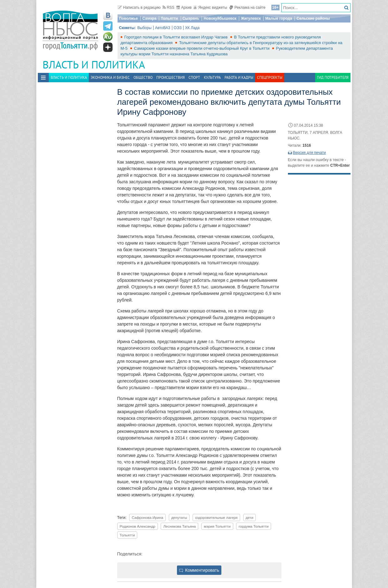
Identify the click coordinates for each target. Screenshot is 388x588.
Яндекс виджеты (210, 8)
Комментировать (199, 570)
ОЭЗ (178, 28)
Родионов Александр (138, 526)
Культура (212, 77)
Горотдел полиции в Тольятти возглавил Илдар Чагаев (177, 37)
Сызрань (191, 18)
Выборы (144, 28)
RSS (169, 8)
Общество (143, 77)
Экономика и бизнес (110, 77)
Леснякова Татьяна (179, 526)
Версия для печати (309, 153)
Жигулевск (251, 18)
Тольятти (169, 18)
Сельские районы (313, 18)
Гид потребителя (333, 77)
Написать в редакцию (139, 8)
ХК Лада (192, 28)
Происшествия (171, 77)
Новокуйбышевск (220, 18)
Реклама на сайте (247, 8)
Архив (184, 8)
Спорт (194, 77)
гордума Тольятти (254, 526)
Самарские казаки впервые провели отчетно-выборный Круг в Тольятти (202, 48)
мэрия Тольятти (217, 526)
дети (250, 517)
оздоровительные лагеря (216, 517)
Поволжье (128, 18)
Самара (149, 18)
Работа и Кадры (239, 77)
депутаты (179, 517)
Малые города (279, 18)
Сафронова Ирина (147, 517)
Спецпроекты (270, 77)
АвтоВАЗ (163, 28)
